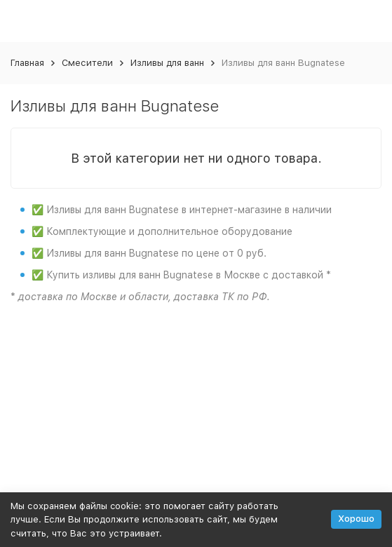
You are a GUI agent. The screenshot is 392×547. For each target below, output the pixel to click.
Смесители (87, 63)
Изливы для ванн (167, 63)
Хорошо (356, 519)
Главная (27, 63)
